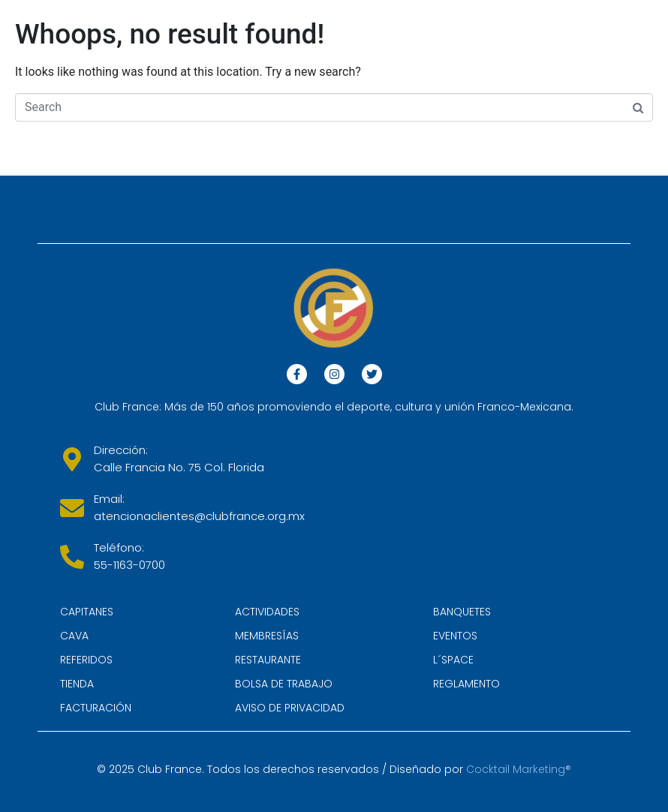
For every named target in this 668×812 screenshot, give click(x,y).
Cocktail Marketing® (519, 769)
